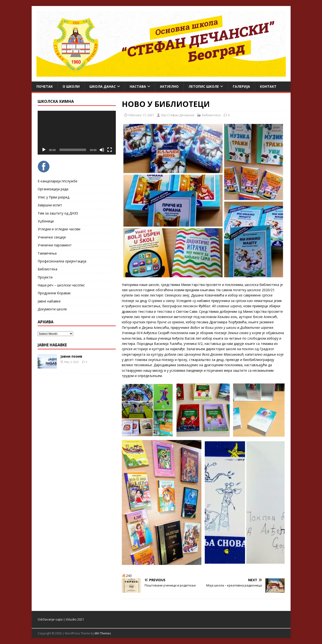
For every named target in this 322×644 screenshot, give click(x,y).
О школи (71, 86)
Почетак (45, 86)
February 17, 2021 (141, 115)
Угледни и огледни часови (59, 229)
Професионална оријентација (62, 261)
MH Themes (103, 633)
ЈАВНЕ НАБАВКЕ (52, 345)
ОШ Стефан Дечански (178, 115)
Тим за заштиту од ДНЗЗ (58, 213)
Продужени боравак (54, 293)
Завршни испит (50, 205)
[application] (77, 133)
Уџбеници (46, 221)
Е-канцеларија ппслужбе (58, 181)
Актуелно (169, 86)
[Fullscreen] (110, 150)
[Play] (44, 150)
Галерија (241, 86)
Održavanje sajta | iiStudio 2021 (61, 619)
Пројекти (45, 277)
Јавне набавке (49, 301)
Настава (138, 86)
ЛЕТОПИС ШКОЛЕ (204, 86)
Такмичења (47, 253)
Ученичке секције (52, 237)
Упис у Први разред (53, 197)
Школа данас (103, 86)
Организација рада (53, 189)
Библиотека (211, 115)
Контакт (268, 86)
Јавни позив (71, 356)
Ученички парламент (55, 245)
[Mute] (102, 150)
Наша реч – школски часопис (61, 285)
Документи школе (52, 309)
